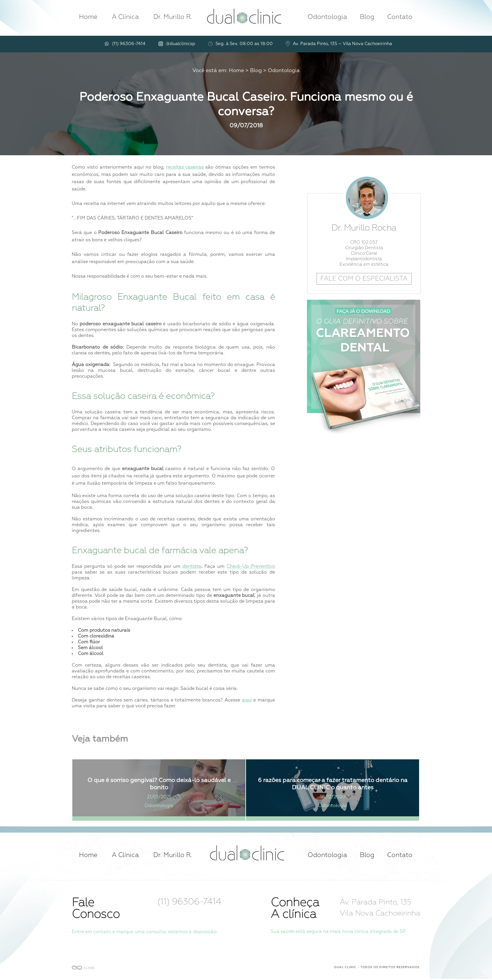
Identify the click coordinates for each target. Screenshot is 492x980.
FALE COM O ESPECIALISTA (364, 279)
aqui (247, 700)
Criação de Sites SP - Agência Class (83, 968)
